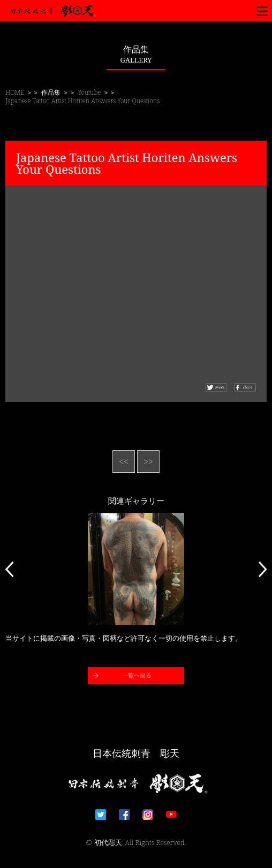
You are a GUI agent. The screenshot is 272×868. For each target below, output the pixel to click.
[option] (136, 569)
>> (148, 462)
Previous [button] (9, 569)
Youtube (89, 92)
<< (124, 462)
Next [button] (263, 569)
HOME (15, 92)
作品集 (51, 92)
